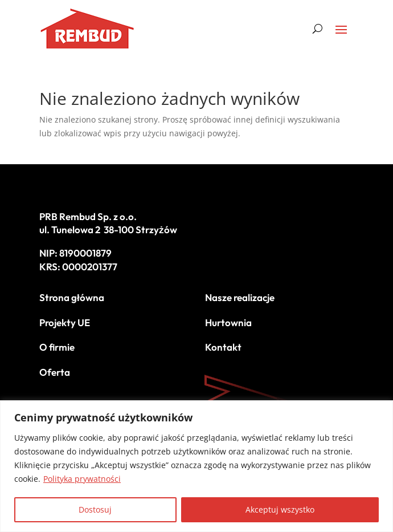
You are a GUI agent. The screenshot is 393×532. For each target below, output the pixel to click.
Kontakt (223, 347)
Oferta (55, 372)
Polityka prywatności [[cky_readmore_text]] (82, 479)
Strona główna (72, 297)
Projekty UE (65, 322)
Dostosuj (95, 509)
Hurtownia (228, 322)
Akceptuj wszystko (280, 509)
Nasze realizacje (240, 297)
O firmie (57, 347)
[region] (197, 466)
